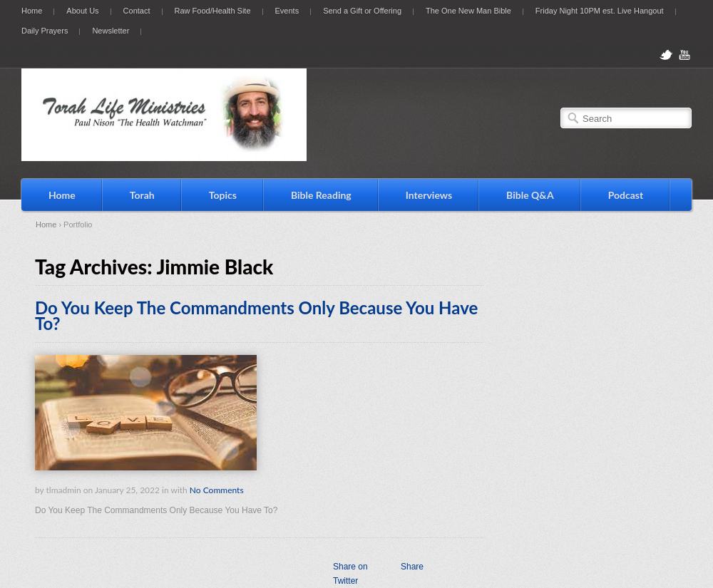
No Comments (217, 490)
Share (412, 567)
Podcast (626, 195)
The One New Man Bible (468, 11)
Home (32, 11)
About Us (82, 11)
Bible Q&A (530, 195)
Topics (223, 195)
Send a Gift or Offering (362, 11)
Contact (137, 11)
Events (287, 11)
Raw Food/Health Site (213, 11)
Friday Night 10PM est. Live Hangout (600, 11)
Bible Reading (321, 195)
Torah (142, 195)
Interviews (429, 195)
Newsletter (111, 31)
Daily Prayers (45, 31)
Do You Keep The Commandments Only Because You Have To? (256, 315)
